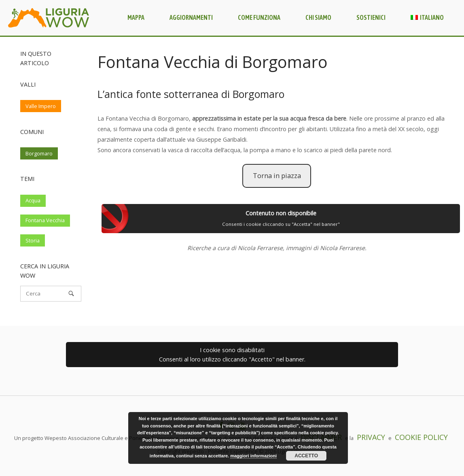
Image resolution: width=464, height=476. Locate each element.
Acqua (33, 200)
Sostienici (371, 17)
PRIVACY (371, 437)
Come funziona (259, 17)
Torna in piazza (277, 176)
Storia (33, 240)
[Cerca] (51, 294)
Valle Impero (41, 106)
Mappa (136, 17)
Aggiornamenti (191, 17)
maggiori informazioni (253, 456)
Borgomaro (39, 153)
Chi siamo (318, 17)
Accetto (306, 456)
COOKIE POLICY (421, 437)
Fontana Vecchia (45, 220)
